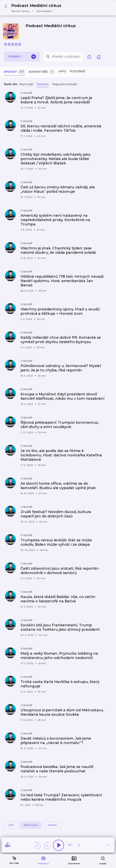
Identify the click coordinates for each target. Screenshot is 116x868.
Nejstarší (43, 84)
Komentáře (42, 72)
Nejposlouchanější (65, 84)
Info (62, 71)
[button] (34, 8)
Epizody (15, 72)
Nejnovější (26, 84)
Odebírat (22, 57)
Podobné (77, 71)
